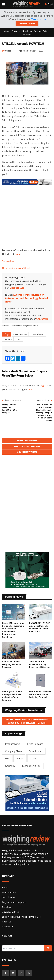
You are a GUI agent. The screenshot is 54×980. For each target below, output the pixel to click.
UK (45, 759)
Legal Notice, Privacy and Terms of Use (21, 917)
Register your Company (27, 446)
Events (19, 339)
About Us (7, 922)
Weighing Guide (41, 31)
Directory (7, 907)
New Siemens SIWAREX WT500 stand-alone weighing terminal (40, 694)
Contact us (42, 319)
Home (5, 888)
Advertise (16, 31)
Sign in (49, 4)
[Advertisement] (27, 216)
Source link (8, 261)
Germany (8, 339)
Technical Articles (31, 766)
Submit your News (27, 441)
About (7, 31)
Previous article (12, 400)
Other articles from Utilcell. (17, 268)
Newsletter (27, 31)
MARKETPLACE (9, 892)
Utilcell (7, 51)
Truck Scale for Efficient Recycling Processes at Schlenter (40, 664)
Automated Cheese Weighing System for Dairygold (12, 664)
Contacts (27, 35)
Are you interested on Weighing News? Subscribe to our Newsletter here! (27, 721)
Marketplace (17, 288)
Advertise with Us (27, 452)
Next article (44, 400)
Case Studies (36, 751)
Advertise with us (11, 912)
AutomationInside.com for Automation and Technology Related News (26, 298)
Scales (34, 759)
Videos (20, 759)
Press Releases (38, 334)
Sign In (44, 385)
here (17, 254)
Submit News (9, 897)
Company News (20, 334)
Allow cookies (27, 24)
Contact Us (8, 927)
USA (7, 759)
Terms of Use (39, 19)
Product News (13, 744)
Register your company (14, 902)
